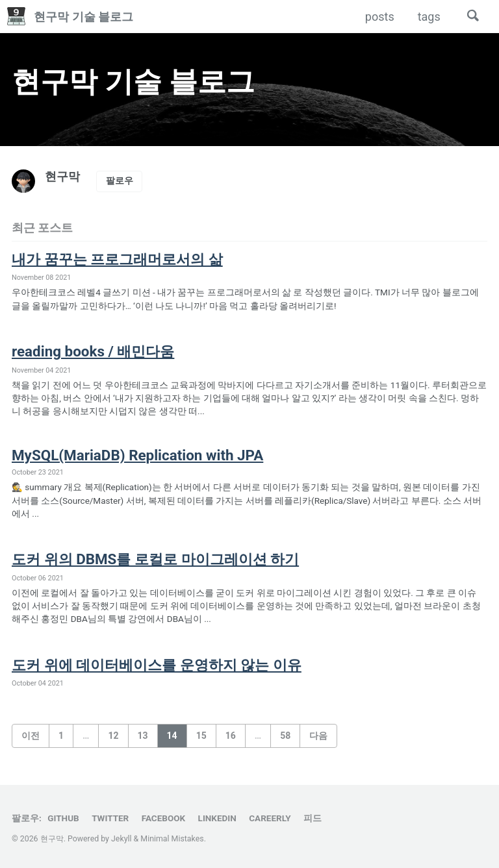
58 (285, 736)
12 (113, 736)
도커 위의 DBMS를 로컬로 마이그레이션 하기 (161, 559)
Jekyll (122, 838)
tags (429, 17)
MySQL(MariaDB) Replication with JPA (138, 455)
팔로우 (120, 180)
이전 (31, 736)
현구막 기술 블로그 (83, 17)
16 (231, 736)
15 (201, 736)
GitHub (63, 818)
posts (379, 17)
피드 (313, 818)
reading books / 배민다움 (95, 351)
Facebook (163, 818)
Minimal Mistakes (172, 838)
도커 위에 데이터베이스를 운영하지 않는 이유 (163, 665)
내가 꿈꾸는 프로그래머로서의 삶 (122, 259)
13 (143, 736)
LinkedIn (217, 818)
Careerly (270, 818)
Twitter (110, 818)
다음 (318, 736)
